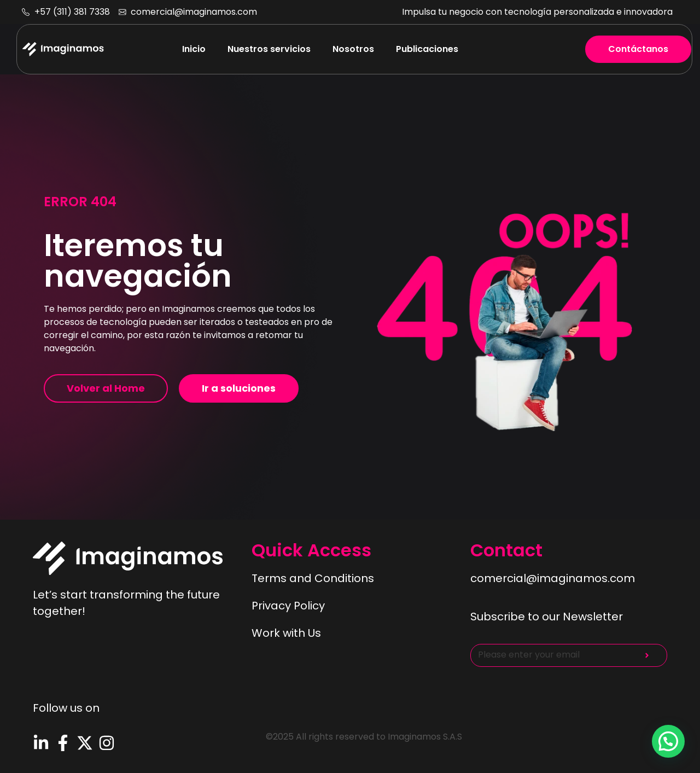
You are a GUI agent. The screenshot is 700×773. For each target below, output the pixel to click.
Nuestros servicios (269, 49)
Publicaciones (427, 49)
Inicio (194, 49)
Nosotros (353, 49)
